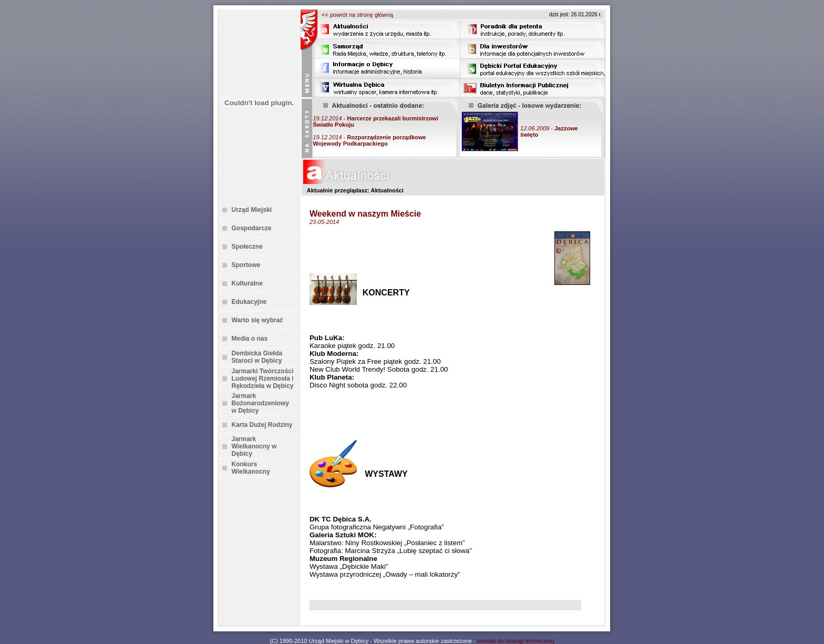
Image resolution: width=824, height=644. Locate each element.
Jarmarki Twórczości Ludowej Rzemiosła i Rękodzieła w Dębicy (263, 379)
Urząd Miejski (252, 210)
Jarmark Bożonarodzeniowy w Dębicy (260, 403)
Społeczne (247, 247)
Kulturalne (247, 283)
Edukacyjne (249, 302)
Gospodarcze (252, 228)
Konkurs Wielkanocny (251, 468)
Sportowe (246, 265)
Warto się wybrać (257, 320)
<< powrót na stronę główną (357, 15)
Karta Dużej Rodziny (262, 425)
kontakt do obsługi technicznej (516, 641)
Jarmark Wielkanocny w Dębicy (254, 446)
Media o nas (250, 339)
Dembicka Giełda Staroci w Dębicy (257, 357)
